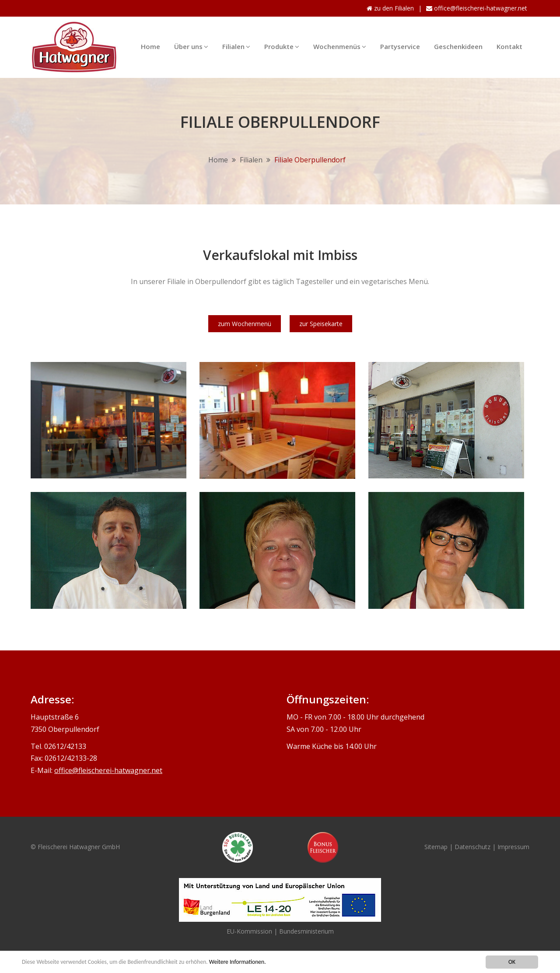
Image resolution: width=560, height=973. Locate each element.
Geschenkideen (458, 46)
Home (150, 46)
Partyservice (400, 46)
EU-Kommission (249, 931)
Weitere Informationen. (238, 962)
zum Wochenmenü (245, 324)
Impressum (513, 847)
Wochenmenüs (340, 45)
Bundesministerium (306, 931)
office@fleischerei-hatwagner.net (477, 8)
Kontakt (509, 46)
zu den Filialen (390, 8)
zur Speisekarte (321, 324)
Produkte (282, 45)
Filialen (236, 45)
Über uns (191, 45)
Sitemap (436, 847)
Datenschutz (473, 847)
